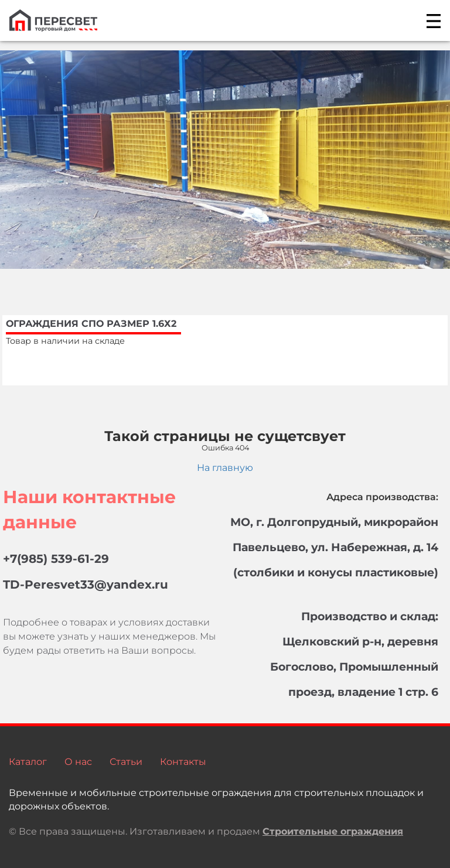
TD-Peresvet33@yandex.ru (86, 585)
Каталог (28, 762)
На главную (225, 468)
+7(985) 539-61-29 (56, 559)
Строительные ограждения (333, 831)
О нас (78, 762)
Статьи (126, 762)
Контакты (183, 762)
